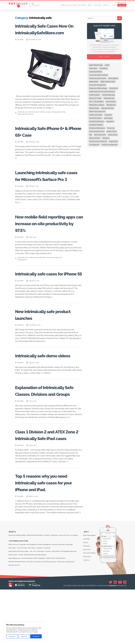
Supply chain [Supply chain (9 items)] (113, 141)
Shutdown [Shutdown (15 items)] (106, 138)
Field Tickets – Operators (37, 607)
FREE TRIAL (122, 5)
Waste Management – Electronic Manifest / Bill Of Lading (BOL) (27, 615)
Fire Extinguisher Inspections (69, 610)
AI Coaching (12, 597)
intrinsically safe (23, 125)
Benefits (64, 5)
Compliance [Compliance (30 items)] (104, 68)
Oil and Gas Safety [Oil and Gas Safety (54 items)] (95, 118)
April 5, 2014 (33, 264)
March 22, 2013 (34, 557)
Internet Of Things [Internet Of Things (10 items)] (95, 98)
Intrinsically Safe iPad (59, 125)
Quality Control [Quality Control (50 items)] (112, 131)
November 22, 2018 (35, 53)
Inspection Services (14, 620)
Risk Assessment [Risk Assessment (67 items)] (100, 135)
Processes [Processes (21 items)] (111, 128)
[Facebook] (125, 637)
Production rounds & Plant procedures (47, 617)
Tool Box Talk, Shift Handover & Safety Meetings (34, 612)
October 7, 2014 (34, 206)
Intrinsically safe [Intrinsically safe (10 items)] (109, 98)
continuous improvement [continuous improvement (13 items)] (98, 78)
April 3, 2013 (33, 499)
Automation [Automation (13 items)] (93, 68)
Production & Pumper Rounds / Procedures (21, 617)
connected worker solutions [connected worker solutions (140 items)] (98, 75)
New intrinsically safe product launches (43, 348)
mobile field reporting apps (38, 284)
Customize (12, 636)
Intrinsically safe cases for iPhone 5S (49, 304)
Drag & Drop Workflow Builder (17, 594)
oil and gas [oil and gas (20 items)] (108, 115)
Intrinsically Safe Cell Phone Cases (40, 125)
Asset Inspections (63, 615)
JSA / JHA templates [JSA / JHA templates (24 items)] (96, 102)
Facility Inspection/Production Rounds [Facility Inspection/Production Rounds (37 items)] (102, 92)
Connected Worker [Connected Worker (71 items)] (96, 72)
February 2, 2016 (34, 155)
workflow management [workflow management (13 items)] (109, 145)
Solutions (72, 5)
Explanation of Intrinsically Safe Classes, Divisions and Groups (48, 434)
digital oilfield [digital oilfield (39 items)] (94, 82)
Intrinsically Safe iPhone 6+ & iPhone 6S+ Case (47, 145)
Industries (82, 5)
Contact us (87, 613)
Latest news (97, 5)
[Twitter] (111, 637)
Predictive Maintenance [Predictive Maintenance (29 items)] (97, 128)
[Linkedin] (115, 637)
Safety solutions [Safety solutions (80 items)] (95, 138)
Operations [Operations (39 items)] (110, 121)
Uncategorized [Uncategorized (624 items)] (94, 145)
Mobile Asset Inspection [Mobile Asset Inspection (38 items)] (97, 112)
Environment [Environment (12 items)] (113, 88)
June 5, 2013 (33, 448)
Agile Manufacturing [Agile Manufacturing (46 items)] (96, 65)
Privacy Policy (88, 611)
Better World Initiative (90, 595)
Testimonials (73, 605)
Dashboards (58, 594)
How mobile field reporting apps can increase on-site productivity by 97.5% (43, 247)
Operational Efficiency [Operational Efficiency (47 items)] (97, 121)
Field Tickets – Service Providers (18, 607)
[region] (24, 631)
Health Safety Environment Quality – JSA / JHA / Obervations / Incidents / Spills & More (34, 610)
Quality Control (51, 615)
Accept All (36, 636)
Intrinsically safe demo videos (45, 392)
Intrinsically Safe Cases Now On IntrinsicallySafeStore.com (47, 36)
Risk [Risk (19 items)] (91, 135)
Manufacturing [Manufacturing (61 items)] (94, 108)
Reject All (24, 636)
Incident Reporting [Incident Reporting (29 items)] (108, 95)
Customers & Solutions (18, 602)
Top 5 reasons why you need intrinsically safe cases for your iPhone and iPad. (49, 539)
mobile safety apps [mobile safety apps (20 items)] (96, 115)
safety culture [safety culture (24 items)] (113, 135)
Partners (86, 600)
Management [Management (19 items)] (111, 105)
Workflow (50, 594)
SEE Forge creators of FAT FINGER (84, 640)
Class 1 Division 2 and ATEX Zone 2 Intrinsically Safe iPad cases (47, 485)
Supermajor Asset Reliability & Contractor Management (37, 605)
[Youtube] (120, 637)
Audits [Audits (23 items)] (107, 65)
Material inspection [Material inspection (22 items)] (108, 108)
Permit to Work (13, 612)
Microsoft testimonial (61, 605)
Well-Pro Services (14, 605)
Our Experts (87, 603)
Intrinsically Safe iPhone (26, 127)
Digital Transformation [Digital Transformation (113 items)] (108, 82)
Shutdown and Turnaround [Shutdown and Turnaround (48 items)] (98, 141)
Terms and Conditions (90, 608)
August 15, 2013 (34, 403)
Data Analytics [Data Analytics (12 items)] (113, 78)
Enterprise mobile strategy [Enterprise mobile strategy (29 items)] (98, 88)
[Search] (120, 18)
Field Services (64, 617)
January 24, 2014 (34, 314)
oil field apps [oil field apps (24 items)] (108, 118)
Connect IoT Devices (70, 594)
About (105, 5)
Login (114, 5)
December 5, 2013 (35, 359)
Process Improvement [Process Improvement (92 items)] (97, 131)
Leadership (87, 597)
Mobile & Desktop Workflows (36, 594)
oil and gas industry (54, 284)
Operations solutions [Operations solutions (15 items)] (96, 125)
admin (22, 53)
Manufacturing (74, 617)
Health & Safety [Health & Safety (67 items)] (95, 95)
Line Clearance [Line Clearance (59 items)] (111, 102)
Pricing (90, 5)
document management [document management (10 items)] (97, 85)
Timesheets (49, 607)
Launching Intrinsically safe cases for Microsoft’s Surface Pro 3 (48, 192)
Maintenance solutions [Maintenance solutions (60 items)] (97, 105)
